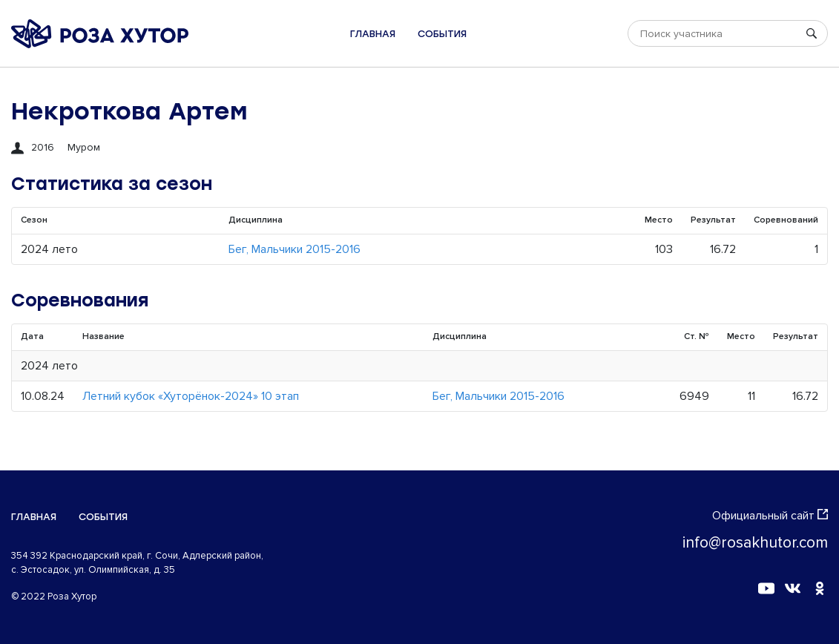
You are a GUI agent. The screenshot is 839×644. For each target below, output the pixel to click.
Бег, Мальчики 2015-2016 (295, 249)
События (442, 34)
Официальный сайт (770, 516)
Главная (373, 34)
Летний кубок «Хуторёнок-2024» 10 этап (191, 396)
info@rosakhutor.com (755, 543)
